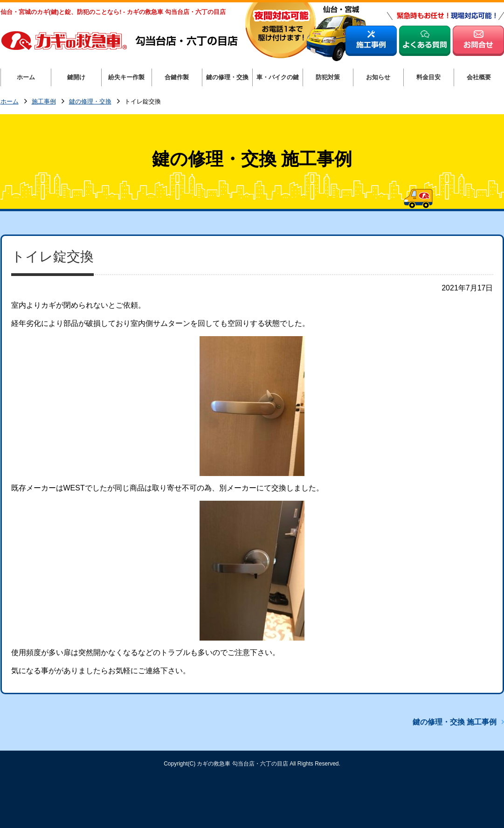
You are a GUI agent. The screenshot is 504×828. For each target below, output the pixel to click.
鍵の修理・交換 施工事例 (455, 722)
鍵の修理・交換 (90, 102)
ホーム (10, 102)
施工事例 (44, 102)
